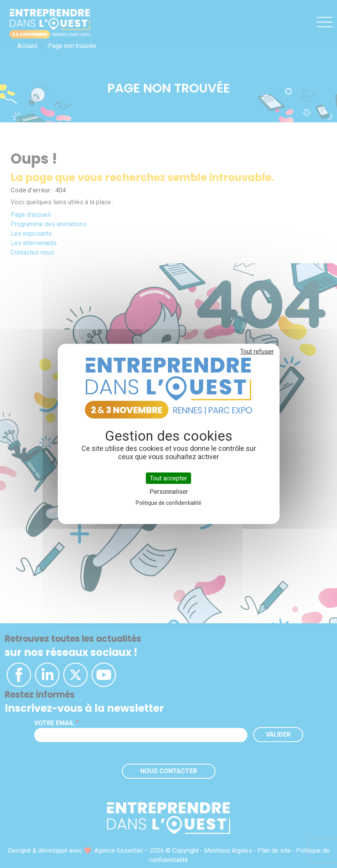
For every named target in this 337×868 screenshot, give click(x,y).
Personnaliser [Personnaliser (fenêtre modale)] (169, 492)
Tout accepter (168, 478)
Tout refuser (257, 352)
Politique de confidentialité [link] (168, 503)
